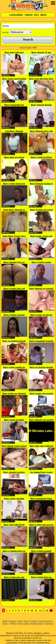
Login (20, 621)
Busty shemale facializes (14, 472)
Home (5, 621)
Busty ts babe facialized (41, 157)
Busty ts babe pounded (41, 551)
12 (40, 611)
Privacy (6, 623)
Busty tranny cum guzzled (41, 393)
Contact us (49, 623)
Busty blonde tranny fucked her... (14, 446)
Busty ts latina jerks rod (14, 289)
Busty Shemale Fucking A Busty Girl (41, 184)
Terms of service (46, 621)
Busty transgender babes (41, 499)
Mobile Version (37, 623)
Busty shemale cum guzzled (41, 420)
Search (27, 621)
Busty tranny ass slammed (14, 393)
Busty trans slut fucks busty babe (41, 79)
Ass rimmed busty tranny (41, 472)
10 (32, 611)
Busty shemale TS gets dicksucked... (41, 53)
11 (36, 611)
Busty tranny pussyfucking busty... (14, 79)
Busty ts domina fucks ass (14, 551)
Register (13, 621)
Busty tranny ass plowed (41, 315)
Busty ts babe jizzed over (14, 184)
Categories (16, 15)
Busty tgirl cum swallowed (41, 446)
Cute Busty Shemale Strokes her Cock (14, 131)
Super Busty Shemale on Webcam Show (14, 210)
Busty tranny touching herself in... (14, 499)
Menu (44, 15)
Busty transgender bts (14, 105)
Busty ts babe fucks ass (41, 577)
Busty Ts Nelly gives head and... (41, 210)
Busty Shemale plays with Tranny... (41, 131)
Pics (36, 15)
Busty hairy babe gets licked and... (14, 53)
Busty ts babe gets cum (14, 577)
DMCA (13, 623)
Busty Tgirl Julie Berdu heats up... (14, 525)
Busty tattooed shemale (41, 105)
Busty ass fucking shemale (14, 341)
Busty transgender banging (41, 341)
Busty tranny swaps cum (41, 236)
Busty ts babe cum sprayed (41, 525)
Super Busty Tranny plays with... (14, 236)
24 (47, 611)
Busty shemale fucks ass (14, 262)
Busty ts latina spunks (41, 262)
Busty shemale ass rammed (41, 289)
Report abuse (23, 623)
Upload (34, 621)
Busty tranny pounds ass (14, 367)
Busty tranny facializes (14, 420)
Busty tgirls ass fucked (14, 157)
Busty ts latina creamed (14, 315)
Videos (29, 15)
